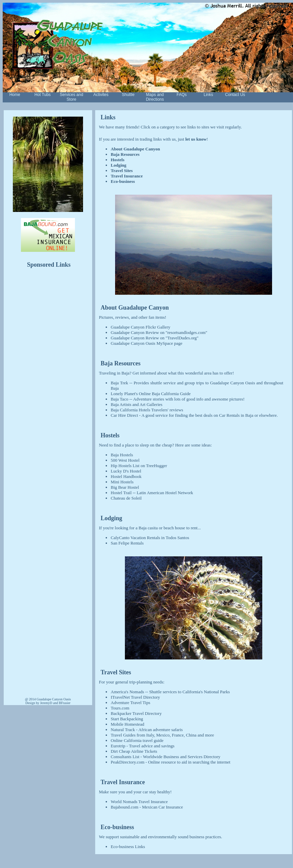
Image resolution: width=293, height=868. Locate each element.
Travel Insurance (127, 176)
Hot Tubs (43, 95)
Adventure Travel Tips (130, 703)
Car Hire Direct (124, 415)
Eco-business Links (128, 847)
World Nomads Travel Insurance (139, 802)
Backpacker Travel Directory (136, 713)
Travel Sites (122, 171)
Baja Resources (125, 154)
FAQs (182, 95)
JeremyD (46, 703)
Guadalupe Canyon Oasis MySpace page (146, 343)
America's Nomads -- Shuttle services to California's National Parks (170, 692)
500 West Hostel (125, 460)
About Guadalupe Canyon (135, 149)
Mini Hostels (122, 482)
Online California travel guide (137, 740)
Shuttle (128, 95)
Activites (101, 95)
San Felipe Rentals (127, 543)
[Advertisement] (48, 379)
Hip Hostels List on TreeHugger (139, 466)
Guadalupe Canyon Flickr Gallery (141, 327)
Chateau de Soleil (126, 498)
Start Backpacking (127, 719)
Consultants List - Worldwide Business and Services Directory (166, 757)
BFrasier (64, 703)
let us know (196, 139)
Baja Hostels (122, 455)
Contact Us (235, 95)
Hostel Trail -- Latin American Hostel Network (152, 493)
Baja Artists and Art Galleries (137, 404)
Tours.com (120, 708)
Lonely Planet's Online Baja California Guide (151, 394)
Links (208, 95)
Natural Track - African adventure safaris (147, 730)
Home (15, 95)
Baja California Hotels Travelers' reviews (147, 410)
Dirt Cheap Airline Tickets (134, 751)
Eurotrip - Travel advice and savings (143, 746)
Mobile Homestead (127, 724)
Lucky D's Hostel (126, 471)
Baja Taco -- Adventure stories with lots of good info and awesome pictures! (178, 399)
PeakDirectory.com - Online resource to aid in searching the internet (170, 762)
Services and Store (71, 97)
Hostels (117, 160)
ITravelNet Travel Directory (135, 697)
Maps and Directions (155, 97)
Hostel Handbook (126, 476)
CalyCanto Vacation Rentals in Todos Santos (150, 538)
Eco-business (123, 181)
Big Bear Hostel (125, 487)
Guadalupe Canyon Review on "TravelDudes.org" (155, 338)
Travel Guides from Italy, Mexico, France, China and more (162, 735)
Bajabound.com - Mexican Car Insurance (147, 807)
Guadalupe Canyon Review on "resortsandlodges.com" (159, 332)
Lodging (118, 165)
